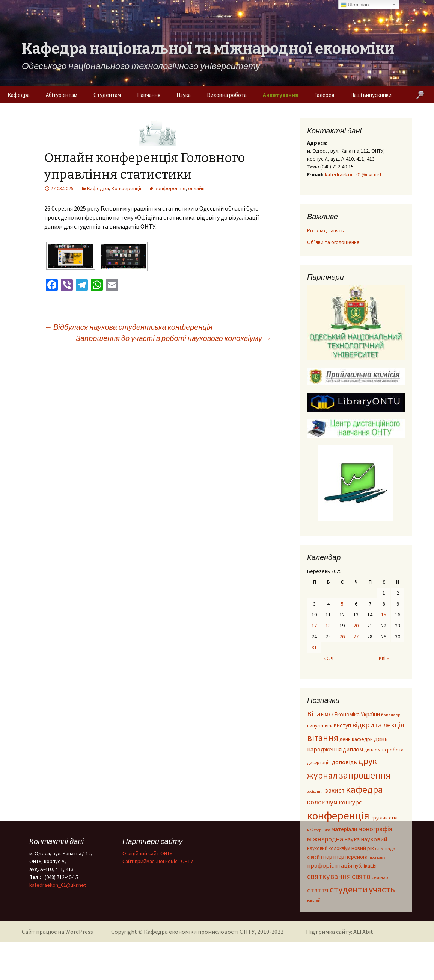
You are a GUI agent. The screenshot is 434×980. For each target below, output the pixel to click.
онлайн (196, 188)
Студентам (107, 95)
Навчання (149, 95)
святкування (329, 876)
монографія (375, 829)
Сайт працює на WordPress (57, 932)
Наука (184, 95)
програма (377, 857)
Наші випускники (371, 95)
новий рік (363, 848)
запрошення (365, 775)
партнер (334, 857)
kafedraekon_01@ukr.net (353, 174)
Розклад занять (325, 230)
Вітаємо (320, 714)
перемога (356, 857)
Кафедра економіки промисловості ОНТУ (199, 932)
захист (335, 790)
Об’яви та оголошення (333, 242)
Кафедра (19, 95)
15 (384, 615)
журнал (322, 775)
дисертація (319, 762)
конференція (170, 188)
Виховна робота (227, 95)
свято (361, 876)
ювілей (314, 900)
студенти (349, 889)
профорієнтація (330, 866)
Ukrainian (355, 5)
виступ (342, 725)
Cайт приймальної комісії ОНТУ (158, 861)
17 (314, 626)
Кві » (384, 658)
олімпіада (385, 848)
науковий (374, 839)
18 (328, 626)
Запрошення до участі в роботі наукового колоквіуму (173, 338)
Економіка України (357, 714)
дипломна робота (384, 750)
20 (356, 626)
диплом (353, 749)
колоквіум (322, 802)
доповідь (344, 762)
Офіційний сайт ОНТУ (147, 853)
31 (314, 647)
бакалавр (391, 715)
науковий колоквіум (329, 848)
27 (356, 636)
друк (368, 761)
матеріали (344, 829)
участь (382, 889)
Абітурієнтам (62, 95)
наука (352, 839)
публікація (365, 866)
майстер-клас (319, 830)
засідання (315, 791)
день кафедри (356, 739)
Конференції (126, 188)
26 (342, 636)
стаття (318, 890)
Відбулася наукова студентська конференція (128, 327)
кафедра (364, 789)
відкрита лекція (378, 725)
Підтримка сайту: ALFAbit (340, 932)
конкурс (350, 802)
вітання (323, 738)
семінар (380, 877)
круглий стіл (384, 818)
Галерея (324, 95)
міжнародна (325, 839)
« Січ (328, 658)
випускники (320, 726)
